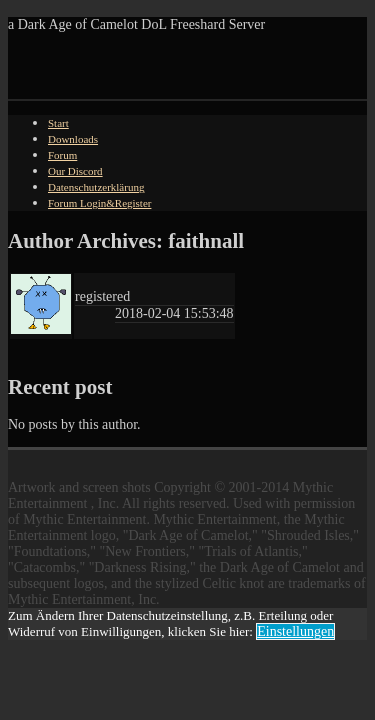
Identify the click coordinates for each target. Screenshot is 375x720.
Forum (62, 155)
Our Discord (75, 171)
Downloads (73, 139)
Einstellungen (295, 631)
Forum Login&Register (99, 203)
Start (58, 123)
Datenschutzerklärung (96, 187)
